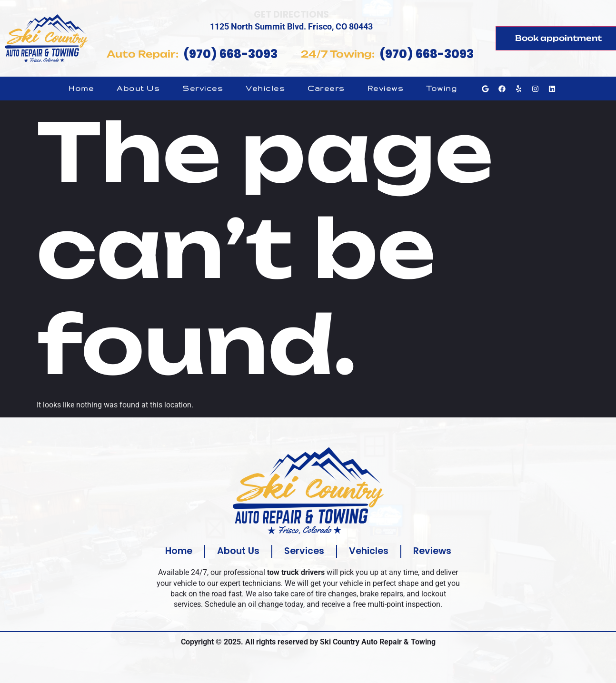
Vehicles (265, 88)
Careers (326, 88)
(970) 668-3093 (230, 54)
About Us (138, 88)
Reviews (386, 88)
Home (81, 88)
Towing (442, 88)
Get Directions (291, 15)
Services (203, 88)
